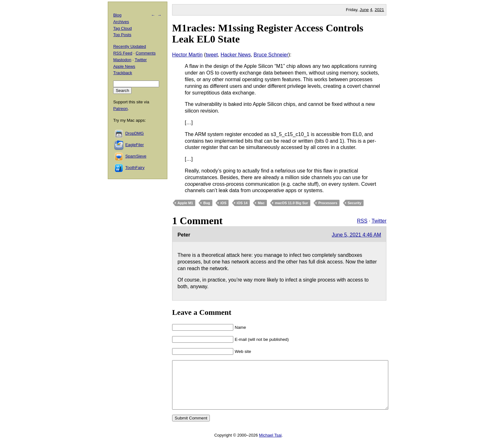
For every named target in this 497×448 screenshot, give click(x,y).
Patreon (120, 109)
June (364, 10)
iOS (223, 203)
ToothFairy (135, 168)
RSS (362, 221)
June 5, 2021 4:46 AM (357, 235)
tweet (212, 55)
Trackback (123, 73)
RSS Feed (123, 53)
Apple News (124, 66)
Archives (121, 22)
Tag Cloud (123, 28)
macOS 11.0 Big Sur (291, 203)
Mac (261, 203)
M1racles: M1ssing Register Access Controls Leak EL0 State (268, 33)
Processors (328, 203)
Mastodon (122, 60)
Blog (117, 15)
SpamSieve (136, 156)
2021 (379, 10)
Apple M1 (185, 203)
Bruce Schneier (271, 55)
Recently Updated (129, 46)
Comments (146, 53)
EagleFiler (135, 145)
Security (355, 203)
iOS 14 (242, 203)
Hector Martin (187, 55)
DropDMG (135, 133)
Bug (207, 203)
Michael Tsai (270, 445)
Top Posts (122, 35)
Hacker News (236, 55)
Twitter (379, 221)
